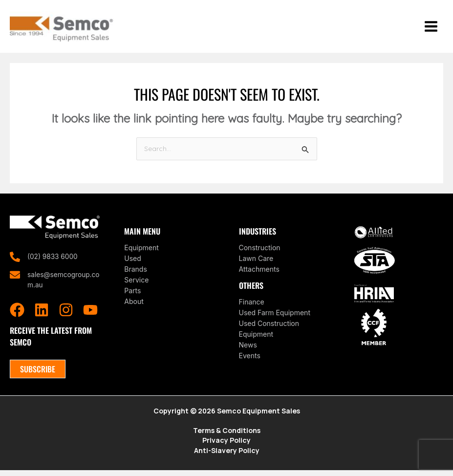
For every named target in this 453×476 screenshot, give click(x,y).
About (134, 305)
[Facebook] (17, 315)
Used (133, 262)
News (248, 349)
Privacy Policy (226, 446)
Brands (136, 273)
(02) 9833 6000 (53, 261)
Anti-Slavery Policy (227, 456)
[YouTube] (90, 315)
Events (250, 359)
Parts (132, 294)
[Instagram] (66, 315)
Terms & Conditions (227, 436)
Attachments (259, 273)
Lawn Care (256, 262)
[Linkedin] (42, 315)
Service (136, 284)
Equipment (141, 251)
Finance (252, 306)
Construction (260, 251)
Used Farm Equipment (275, 316)
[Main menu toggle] (431, 28)
